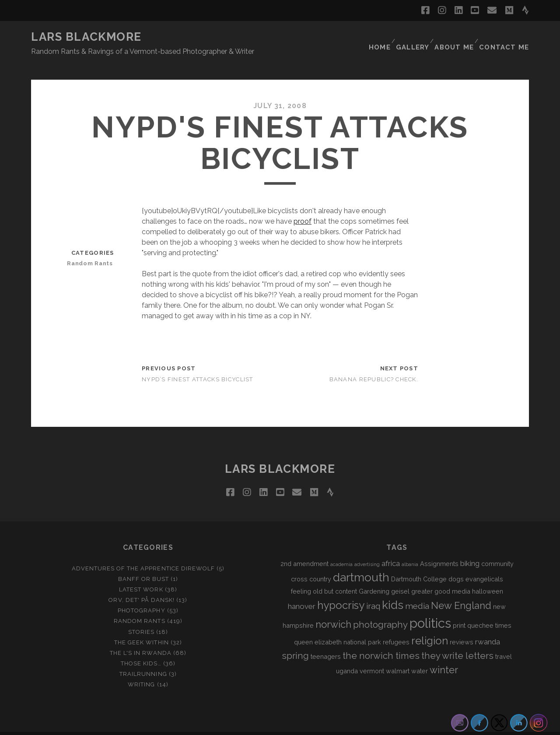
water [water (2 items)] (420, 655)
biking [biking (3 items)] (470, 547)
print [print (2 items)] (459, 610)
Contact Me (507, 37)
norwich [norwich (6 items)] (333, 608)
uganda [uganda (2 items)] (347, 655)
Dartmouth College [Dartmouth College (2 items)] (419, 563)
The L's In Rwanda (141, 637)
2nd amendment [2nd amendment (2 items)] (304, 547)
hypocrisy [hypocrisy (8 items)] (341, 589)
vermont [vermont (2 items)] (372, 655)
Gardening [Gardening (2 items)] (374, 575)
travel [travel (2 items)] (504, 640)
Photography (141, 595)
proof (303, 205)
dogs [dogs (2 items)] (456, 563)
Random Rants (93, 247)
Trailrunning (143, 658)
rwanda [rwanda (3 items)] (488, 626)
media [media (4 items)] (417, 590)
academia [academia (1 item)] (341, 548)
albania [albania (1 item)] (410, 548)
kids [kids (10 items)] (393, 589)
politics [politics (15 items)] (430, 607)
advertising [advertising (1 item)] (367, 548)
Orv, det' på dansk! (142, 584)
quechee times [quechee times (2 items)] (489, 610)
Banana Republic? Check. (374, 363)
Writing (141, 668)
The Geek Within (142, 626)
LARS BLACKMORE (86, 37)
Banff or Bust (144, 563)
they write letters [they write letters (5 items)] (457, 640)
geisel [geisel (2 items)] (400, 575)
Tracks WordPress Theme (243, 725)
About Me (458, 37)
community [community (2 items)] (497, 547)
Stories (141, 616)
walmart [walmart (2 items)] (398, 655)
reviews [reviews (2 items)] (462, 626)
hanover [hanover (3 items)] (302, 591)
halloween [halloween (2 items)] (488, 575)
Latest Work (141, 574)
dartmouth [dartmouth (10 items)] (361, 562)
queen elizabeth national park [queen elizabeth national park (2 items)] (338, 626)
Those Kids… (141, 647)
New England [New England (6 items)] (461, 590)
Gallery (415, 37)
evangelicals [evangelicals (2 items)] (484, 563)
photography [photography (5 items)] (380, 609)
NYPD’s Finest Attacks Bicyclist (198, 363)
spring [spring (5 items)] (295, 640)
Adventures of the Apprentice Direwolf (143, 552)
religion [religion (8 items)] (430, 625)
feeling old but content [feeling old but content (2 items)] (324, 575)
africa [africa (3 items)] (391, 547)
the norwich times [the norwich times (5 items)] (381, 640)
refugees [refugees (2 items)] (396, 626)
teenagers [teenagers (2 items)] (326, 640)
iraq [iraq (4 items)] (373, 590)
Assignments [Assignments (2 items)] (439, 547)
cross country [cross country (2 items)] (311, 563)
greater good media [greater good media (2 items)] (441, 575)
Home (381, 37)
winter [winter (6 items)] (444, 654)
